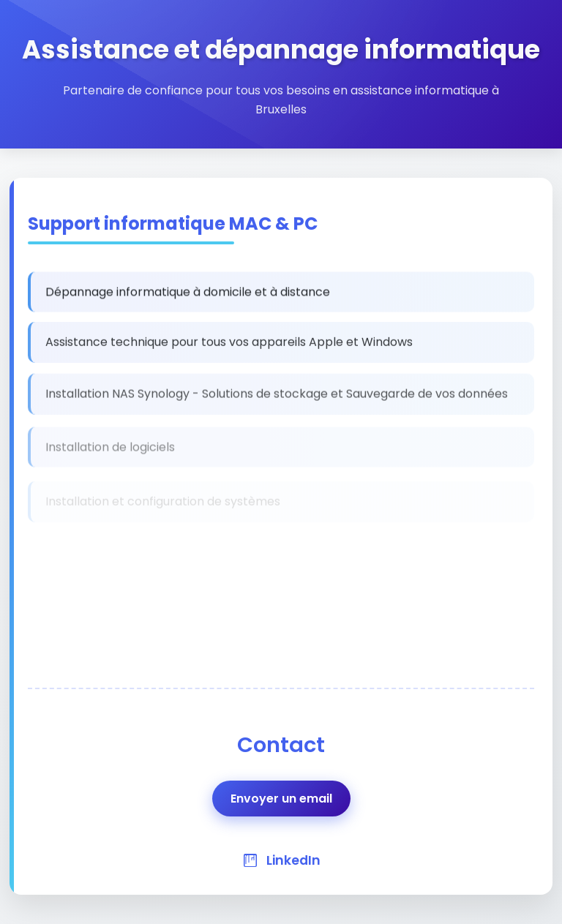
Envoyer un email (281, 799)
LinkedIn (293, 860)
